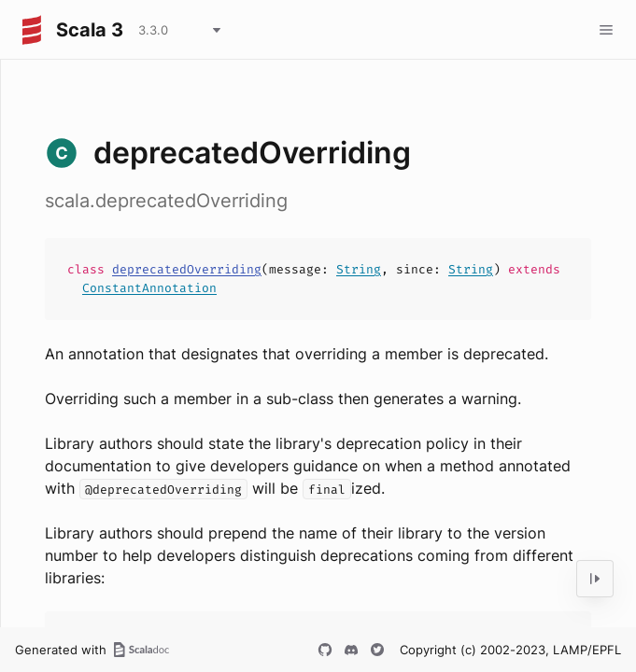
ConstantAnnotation (149, 288)
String (359, 269)
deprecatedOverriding (187, 269)
